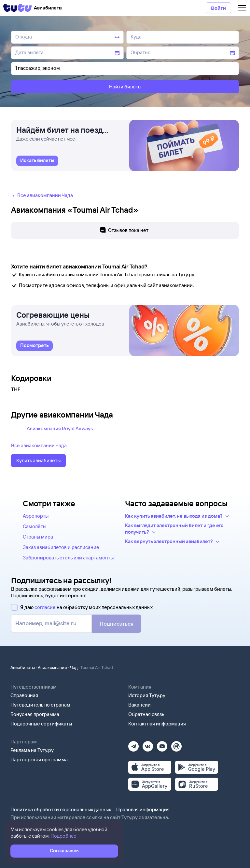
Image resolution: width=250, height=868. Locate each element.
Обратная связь (146, 714)
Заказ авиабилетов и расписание (61, 547)
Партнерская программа (39, 760)
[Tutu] (18, 8)
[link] (37, 161)
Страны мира (38, 537)
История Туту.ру (147, 695)
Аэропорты (36, 516)
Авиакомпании (52, 667)
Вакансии (139, 705)
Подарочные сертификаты (41, 724)
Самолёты (35, 526)
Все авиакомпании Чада (39, 445)
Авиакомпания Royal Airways (60, 428)
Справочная (24, 695)
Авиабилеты (23, 667)
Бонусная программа (35, 714)
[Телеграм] (133, 744)
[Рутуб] (176, 744)
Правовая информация (143, 809)
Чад (74, 667)
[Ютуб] (162, 744)
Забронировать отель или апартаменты (68, 558)
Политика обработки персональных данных (61, 809)
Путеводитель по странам (40, 705)
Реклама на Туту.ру (32, 750)
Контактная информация (157, 724)
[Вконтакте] (148, 744)
